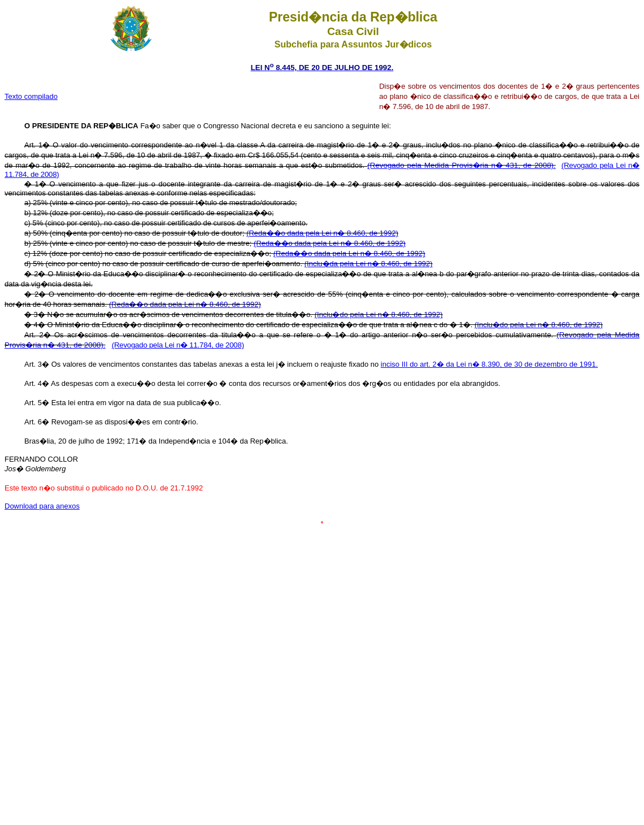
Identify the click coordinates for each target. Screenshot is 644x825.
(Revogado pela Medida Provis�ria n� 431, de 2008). (461, 165)
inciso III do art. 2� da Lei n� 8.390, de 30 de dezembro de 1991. (489, 364)
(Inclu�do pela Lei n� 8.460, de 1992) (379, 314)
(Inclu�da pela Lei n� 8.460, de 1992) (369, 264)
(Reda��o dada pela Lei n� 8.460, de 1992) (322, 233)
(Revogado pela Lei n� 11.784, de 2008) (178, 345)
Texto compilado (31, 96)
